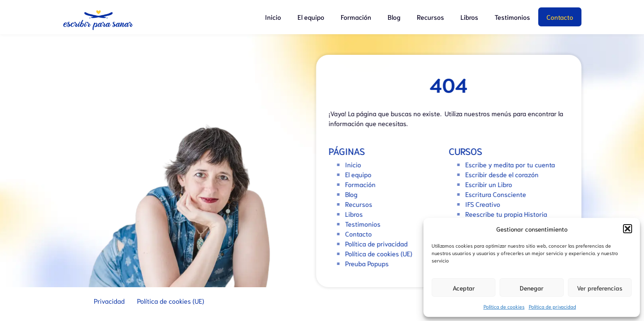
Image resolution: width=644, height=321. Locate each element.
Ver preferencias (600, 288)
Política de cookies (504, 306)
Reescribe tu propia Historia (509, 214)
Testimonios (512, 17)
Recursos (430, 17)
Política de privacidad (552, 306)
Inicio (273, 17)
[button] (628, 229)
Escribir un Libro (491, 184)
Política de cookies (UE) (381, 253)
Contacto (560, 17)
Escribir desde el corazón (505, 174)
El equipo (311, 17)
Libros (469, 17)
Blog (394, 17)
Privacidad (109, 301)
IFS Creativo (485, 204)
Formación (356, 17)
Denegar (532, 288)
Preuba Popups (370, 263)
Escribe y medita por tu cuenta (513, 164)
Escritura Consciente (498, 194)
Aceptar (464, 288)
